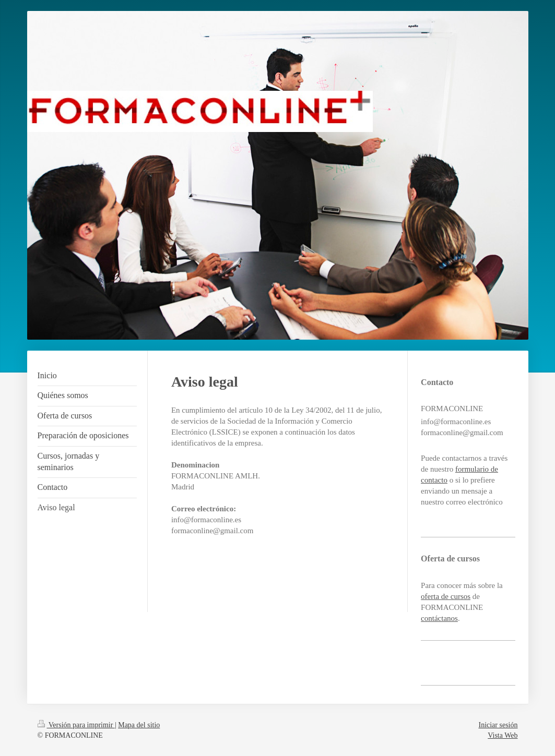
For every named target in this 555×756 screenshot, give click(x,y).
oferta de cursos (446, 596)
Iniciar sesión (498, 725)
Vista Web (503, 735)
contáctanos (439, 618)
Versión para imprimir (76, 725)
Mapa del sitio (139, 725)
